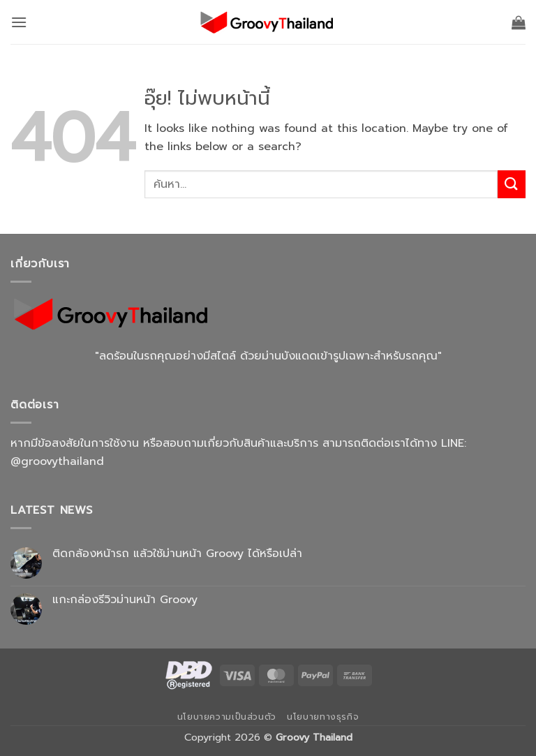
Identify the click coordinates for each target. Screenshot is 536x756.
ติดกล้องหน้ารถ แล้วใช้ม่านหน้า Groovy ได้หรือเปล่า (177, 554)
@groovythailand (57, 461)
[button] (19, 22)
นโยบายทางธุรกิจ (323, 717)
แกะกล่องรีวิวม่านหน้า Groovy (125, 600)
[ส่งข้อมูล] (512, 184)
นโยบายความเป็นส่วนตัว (227, 717)
